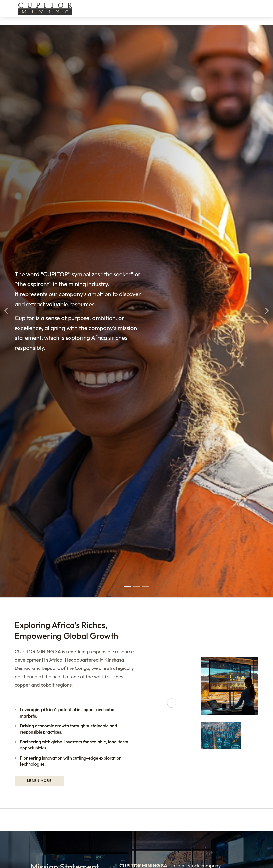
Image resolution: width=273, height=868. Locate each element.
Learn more (39, 355)
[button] (128, 164)
